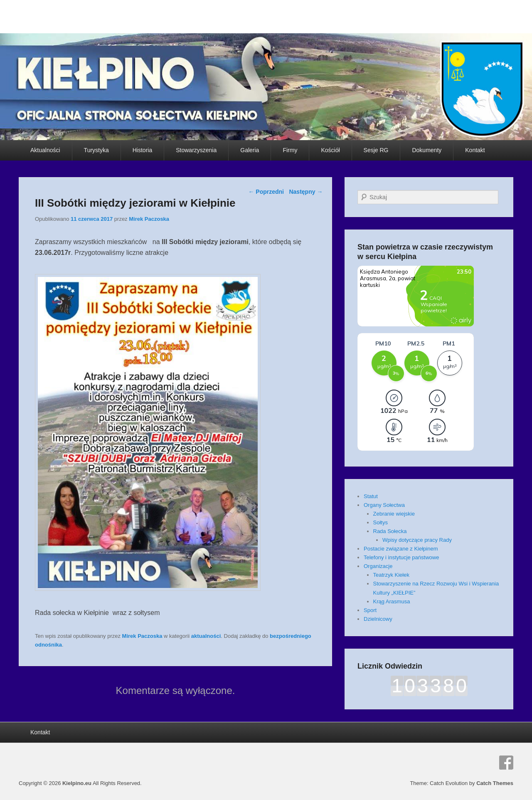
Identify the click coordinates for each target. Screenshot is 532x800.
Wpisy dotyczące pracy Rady (417, 540)
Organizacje (378, 566)
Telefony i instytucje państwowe (401, 557)
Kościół (330, 150)
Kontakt (475, 150)
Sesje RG (376, 150)
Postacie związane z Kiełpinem (401, 549)
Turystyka (96, 150)
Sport (370, 610)
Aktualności (45, 150)
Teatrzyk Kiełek (391, 575)
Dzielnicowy (378, 619)
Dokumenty (427, 150)
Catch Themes (495, 783)
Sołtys (381, 522)
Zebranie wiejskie (394, 514)
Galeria (250, 150)
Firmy (290, 150)
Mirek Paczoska (149, 219)
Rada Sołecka (390, 531)
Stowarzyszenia (196, 150)
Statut (371, 496)
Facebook (506, 763)
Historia (142, 150)
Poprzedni (266, 192)
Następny (306, 192)
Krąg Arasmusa (392, 601)
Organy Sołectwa (384, 505)
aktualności (206, 636)
